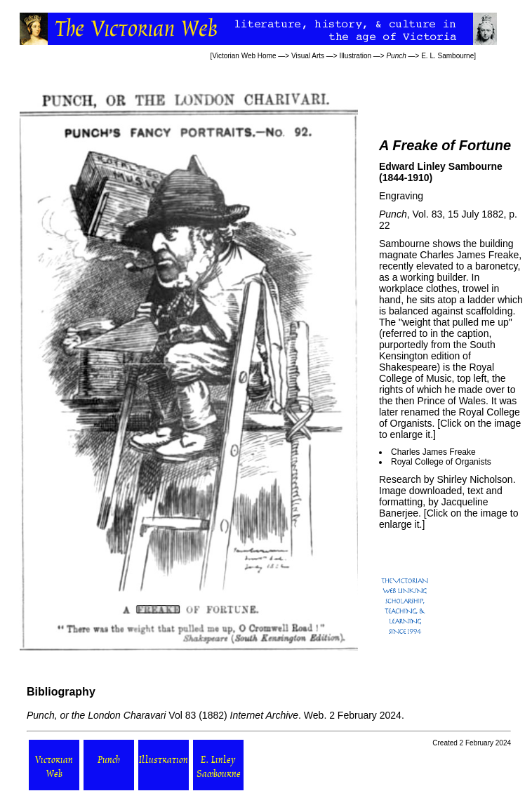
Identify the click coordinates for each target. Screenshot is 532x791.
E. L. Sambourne (447, 56)
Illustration (355, 56)
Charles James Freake (433, 452)
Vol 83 (111, 715)
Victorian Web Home (244, 56)
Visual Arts (308, 56)
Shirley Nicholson (474, 479)
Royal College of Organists (441, 462)
